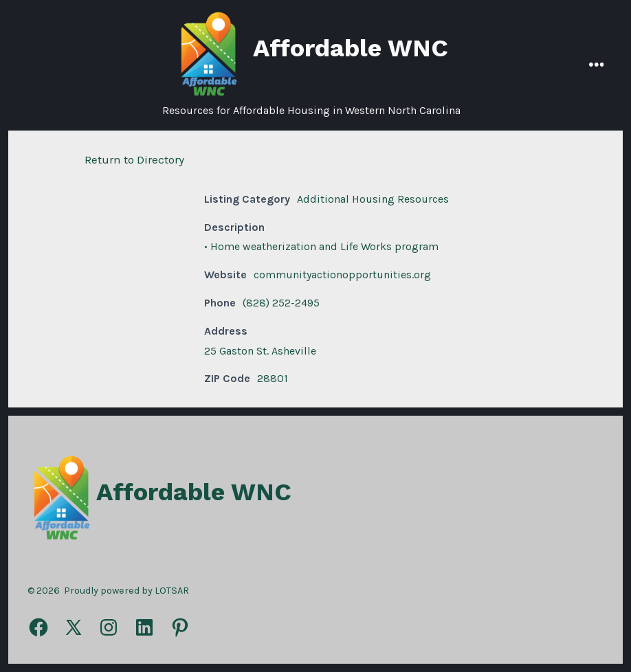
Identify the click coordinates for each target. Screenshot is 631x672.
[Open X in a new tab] (74, 627)
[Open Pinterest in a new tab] (180, 627)
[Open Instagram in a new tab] (109, 627)
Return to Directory (134, 159)
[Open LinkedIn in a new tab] (144, 627)
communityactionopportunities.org (342, 275)
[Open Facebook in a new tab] (38, 627)
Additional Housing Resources (373, 199)
